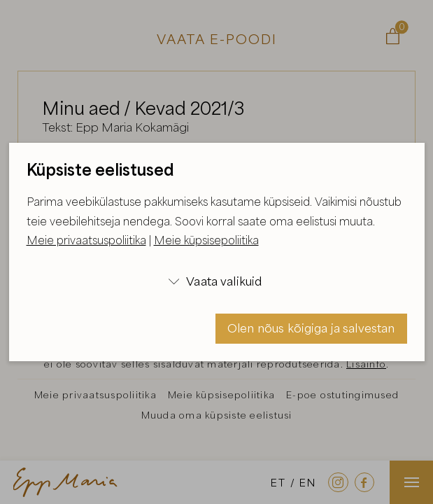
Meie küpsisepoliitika (206, 240)
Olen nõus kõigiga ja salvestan (311, 328)
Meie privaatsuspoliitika (86, 240)
